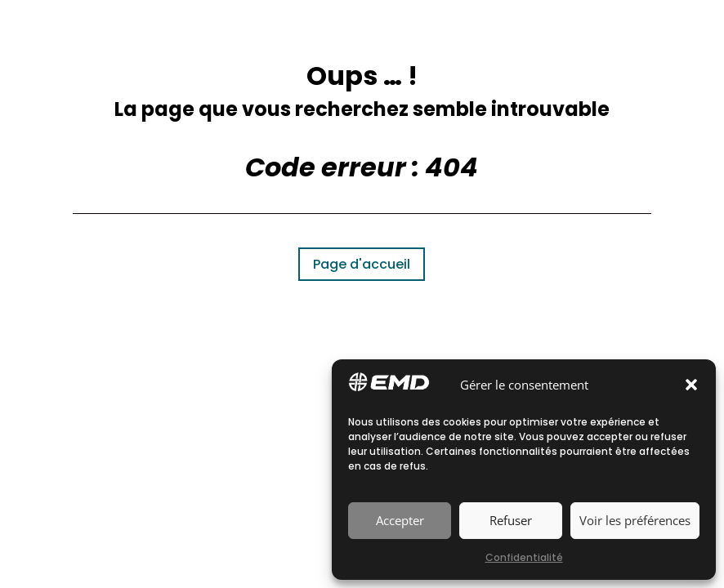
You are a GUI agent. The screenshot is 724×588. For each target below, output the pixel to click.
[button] (691, 385)
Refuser (511, 520)
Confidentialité (524, 557)
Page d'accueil (362, 264)
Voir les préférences (635, 520)
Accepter (400, 520)
